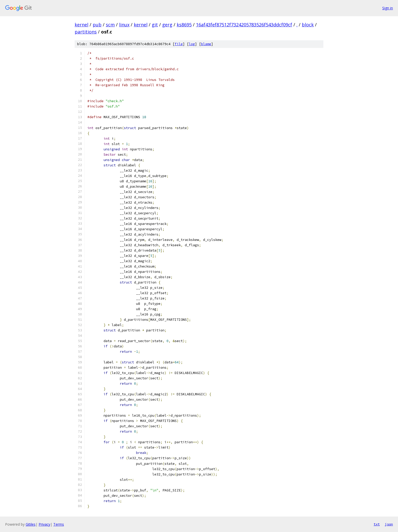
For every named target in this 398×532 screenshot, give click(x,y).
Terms (59, 524)
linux (124, 25)
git (155, 25)
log (192, 44)
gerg (167, 25)
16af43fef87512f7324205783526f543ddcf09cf (244, 25)
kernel (81, 25)
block (308, 25)
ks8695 (184, 25)
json (389, 524)
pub (97, 25)
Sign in (388, 8)
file (179, 44)
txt (377, 524)
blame (206, 44)
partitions (86, 32)
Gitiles (31, 524)
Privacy (44, 524)
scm (110, 25)
